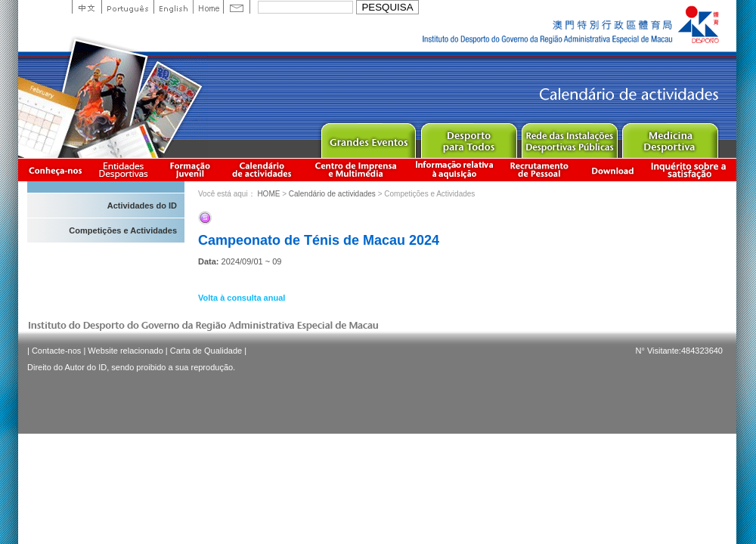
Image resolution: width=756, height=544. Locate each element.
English (173, 7)
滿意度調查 (691, 170)
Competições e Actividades (123, 230)
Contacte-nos (56, 351)
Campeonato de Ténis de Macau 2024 (319, 240)
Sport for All (468, 137)
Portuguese (127, 7)
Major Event (368, 137)
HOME (268, 194)
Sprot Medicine (669, 137)
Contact (237, 7)
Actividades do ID (142, 206)
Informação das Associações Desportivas (126, 170)
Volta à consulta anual (242, 298)
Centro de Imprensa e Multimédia (356, 170)
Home (208, 7)
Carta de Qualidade (206, 351)
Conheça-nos (55, 170)
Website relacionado (125, 351)
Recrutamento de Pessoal (540, 170)
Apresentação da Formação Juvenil (190, 170)
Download (612, 170)
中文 (87, 7)
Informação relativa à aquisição (454, 170)
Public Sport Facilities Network (569, 137)
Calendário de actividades (262, 170)
